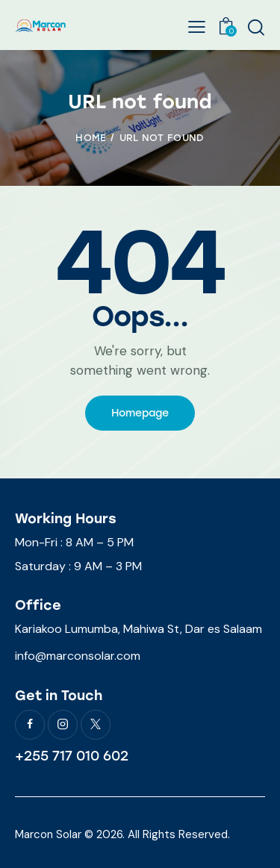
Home (91, 138)
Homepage (140, 413)
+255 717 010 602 (72, 756)
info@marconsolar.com (78, 656)
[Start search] (256, 27)
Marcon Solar (48, 834)
